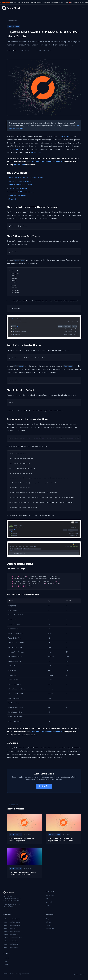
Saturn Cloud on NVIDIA (12, 932)
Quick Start (50, 896)
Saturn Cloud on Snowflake (13, 938)
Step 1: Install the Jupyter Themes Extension (26, 178)
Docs (48, 925)
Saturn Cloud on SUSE (11, 928)
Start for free (44, 786)
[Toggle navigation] (83, 8)
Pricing (48, 905)
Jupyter (16, 149)
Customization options (18, 195)
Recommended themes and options (23, 192)
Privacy (82, 975)
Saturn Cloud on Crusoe (12, 925)
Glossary (49, 922)
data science (19, 165)
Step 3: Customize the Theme (21, 185)
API (47, 899)
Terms (76, 975)
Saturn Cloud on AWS (11, 935)
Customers (50, 928)
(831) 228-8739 (8, 907)
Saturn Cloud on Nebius (12, 922)
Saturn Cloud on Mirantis (12, 919)
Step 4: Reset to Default (18, 188)
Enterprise (50, 902)
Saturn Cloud (36, 152)
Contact (6, 964)
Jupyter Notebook (65, 136)
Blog (48, 919)
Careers (6, 958)
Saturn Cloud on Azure (11, 941)
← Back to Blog (12, 20)
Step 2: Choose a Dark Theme (20, 181)
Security (6, 961)
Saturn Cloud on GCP (11, 944)
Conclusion (13, 199)
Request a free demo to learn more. (47, 161)
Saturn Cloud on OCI (11, 947)
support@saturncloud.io (12, 905)
